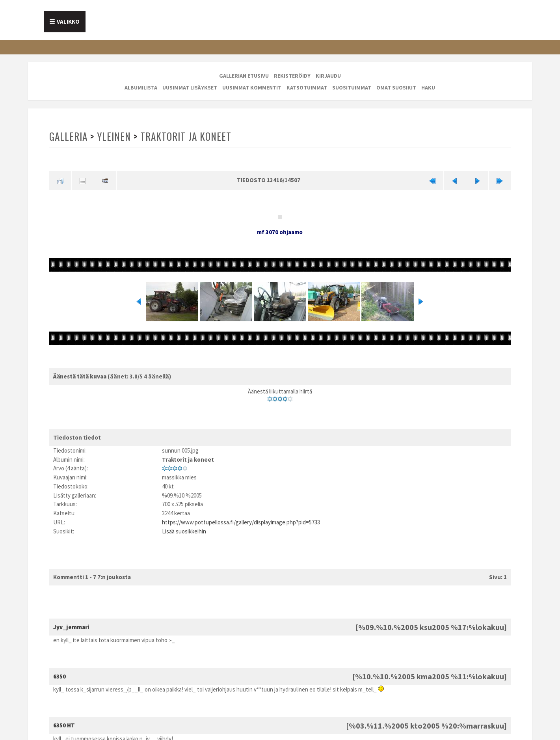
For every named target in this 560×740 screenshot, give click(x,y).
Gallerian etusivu (244, 76)
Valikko (68, 21)
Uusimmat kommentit (252, 88)
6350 (60, 676)
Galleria (69, 136)
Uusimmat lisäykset (190, 88)
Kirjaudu (328, 76)
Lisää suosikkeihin (184, 531)
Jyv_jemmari (71, 627)
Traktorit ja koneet (187, 136)
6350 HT (64, 725)
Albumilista (141, 88)
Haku (428, 88)
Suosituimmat (352, 88)
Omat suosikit (396, 88)
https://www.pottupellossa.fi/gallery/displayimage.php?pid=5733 (241, 522)
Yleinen (115, 136)
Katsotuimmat (307, 88)
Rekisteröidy (292, 76)
